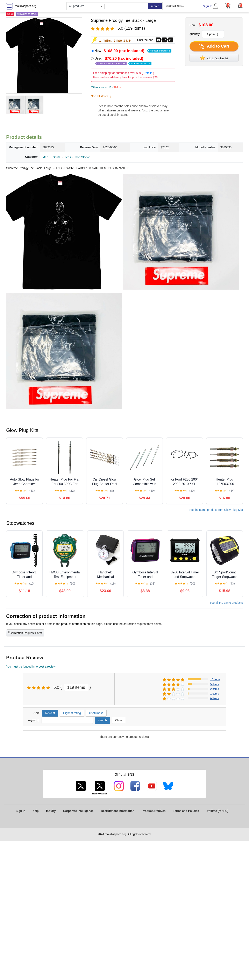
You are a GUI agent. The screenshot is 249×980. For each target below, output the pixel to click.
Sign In (208, 6)
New (133, 51)
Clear (119, 720)
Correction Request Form (25, 633)
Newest (50, 713)
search (155, 6)
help (36, 811)
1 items (215, 694)
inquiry (51, 811)
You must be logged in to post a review (31, 667)
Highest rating (72, 713)
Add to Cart (214, 47)
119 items (76, 687)
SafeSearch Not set (174, 6)
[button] (240, 6)
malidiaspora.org (26, 6)
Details (148, 73)
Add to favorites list (214, 58)
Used (123, 61)
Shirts (57, 157)
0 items (215, 698)
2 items (215, 689)
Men (45, 157)
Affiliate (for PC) (217, 811)
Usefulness (96, 713)
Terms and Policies (186, 811)
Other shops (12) (106, 87)
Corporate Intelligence (78, 811)
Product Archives (154, 811)
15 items (215, 679)
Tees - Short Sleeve (77, 157)
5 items (215, 684)
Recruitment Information (118, 811)
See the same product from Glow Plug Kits (216, 510)
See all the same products (226, 603)
